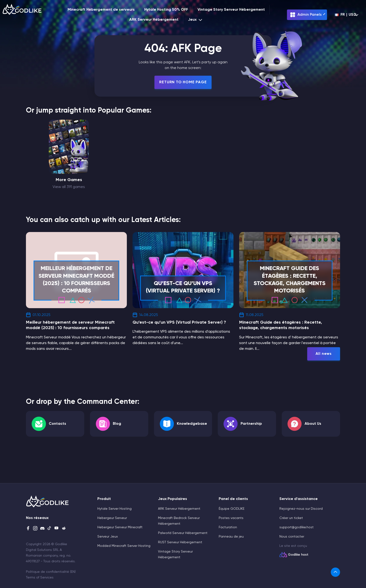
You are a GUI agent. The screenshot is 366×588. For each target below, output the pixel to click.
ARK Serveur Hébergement (154, 20)
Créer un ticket (291, 518)
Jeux (196, 20)
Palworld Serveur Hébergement (183, 533)
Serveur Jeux (108, 537)
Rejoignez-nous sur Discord (301, 509)
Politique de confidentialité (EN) (51, 572)
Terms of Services (40, 578)
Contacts (57, 424)
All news (324, 354)
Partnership (251, 424)
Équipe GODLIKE (232, 509)
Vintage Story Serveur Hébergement (231, 10)
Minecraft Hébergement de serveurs (101, 10)
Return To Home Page (183, 82)
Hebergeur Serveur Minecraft (120, 527)
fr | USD (346, 15)
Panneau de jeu (231, 537)
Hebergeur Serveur (112, 518)
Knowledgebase (192, 424)
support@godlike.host (297, 527)
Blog (117, 424)
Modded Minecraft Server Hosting (124, 546)
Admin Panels (306, 15)
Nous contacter (292, 537)
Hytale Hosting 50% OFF (166, 10)
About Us (313, 424)
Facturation (228, 527)
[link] (335, 572)
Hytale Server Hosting (114, 509)
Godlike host (298, 555)
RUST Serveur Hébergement (180, 542)
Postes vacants (231, 518)
